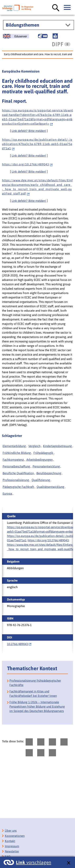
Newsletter (12, 851)
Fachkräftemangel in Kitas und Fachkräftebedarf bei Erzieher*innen (33, 694)
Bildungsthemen (22, 25)
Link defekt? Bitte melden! (29, 131)
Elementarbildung (14, 446)
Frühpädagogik (43, 453)
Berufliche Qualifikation (18, 473)
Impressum (12, 846)
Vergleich (34, 446)
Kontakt (10, 841)
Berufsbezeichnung (49, 473)
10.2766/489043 (17, 644)
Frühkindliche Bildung (17, 453)
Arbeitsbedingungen (39, 460)
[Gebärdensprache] (43, 36)
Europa (7, 494)
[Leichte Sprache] (55, 36)
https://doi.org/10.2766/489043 (48, 540)
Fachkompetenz (13, 460)
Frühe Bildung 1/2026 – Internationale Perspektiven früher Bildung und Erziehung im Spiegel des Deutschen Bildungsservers (37, 706)
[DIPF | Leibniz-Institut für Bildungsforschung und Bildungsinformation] (61, 44)
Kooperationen (15, 836)
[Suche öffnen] (56, 8)
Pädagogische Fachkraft (18, 487)
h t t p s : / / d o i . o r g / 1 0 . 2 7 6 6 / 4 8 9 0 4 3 (27, 164)
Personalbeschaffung (16, 466)
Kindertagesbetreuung (57, 446)
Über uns (11, 831)
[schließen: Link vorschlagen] (68, 863)
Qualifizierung (41, 480)
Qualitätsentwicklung (50, 487)
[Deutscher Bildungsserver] (18, 8)
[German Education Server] (16, 36)
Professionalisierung (16, 480)
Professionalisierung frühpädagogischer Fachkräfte (35, 683)
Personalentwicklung (46, 466)
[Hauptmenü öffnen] (67, 8)
